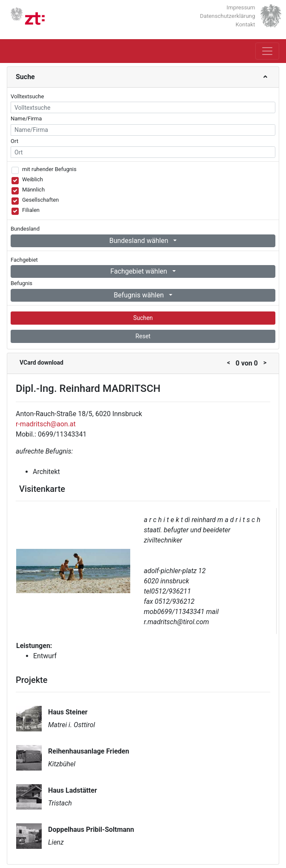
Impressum (241, 7)
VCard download (41, 363)
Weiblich (33, 179)
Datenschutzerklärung (228, 16)
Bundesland (25, 229)
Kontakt (246, 24)
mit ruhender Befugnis (49, 169)
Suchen (143, 318)
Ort (14, 141)
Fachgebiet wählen (139, 271)
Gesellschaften (40, 200)
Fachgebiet (24, 260)
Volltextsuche (27, 96)
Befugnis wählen (140, 295)
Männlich (33, 190)
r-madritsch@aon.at (46, 424)
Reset (143, 336)
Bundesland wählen (140, 241)
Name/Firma (26, 118)
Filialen (31, 210)
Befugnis (21, 283)
